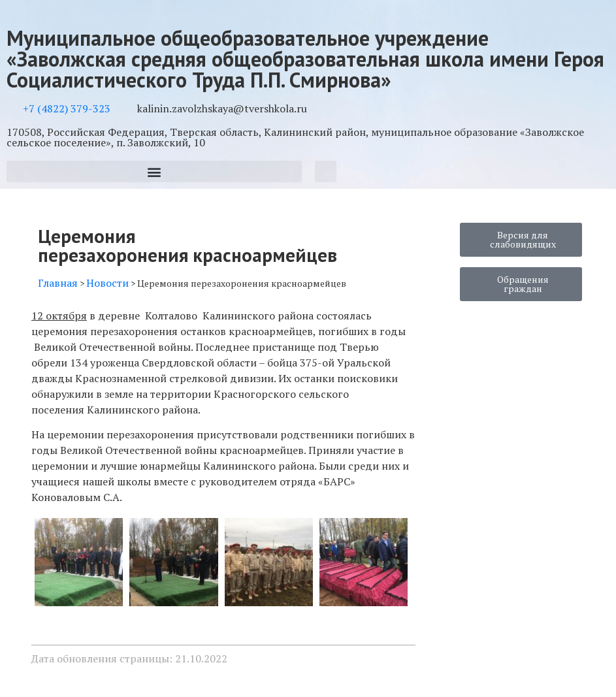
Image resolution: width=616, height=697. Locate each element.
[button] (154, 171)
